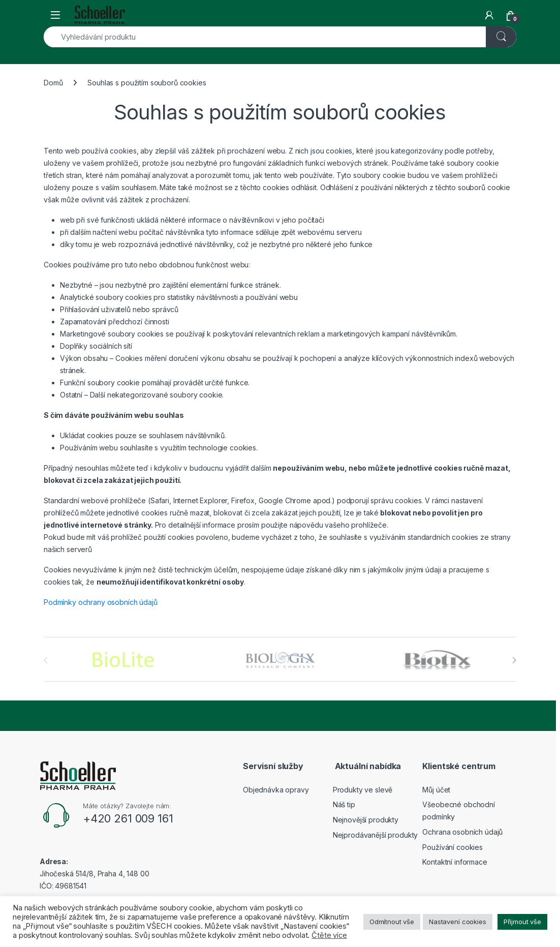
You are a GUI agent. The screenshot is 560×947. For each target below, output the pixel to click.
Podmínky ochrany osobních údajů (101, 602)
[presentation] (514, 660)
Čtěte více (329, 935)
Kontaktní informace (455, 862)
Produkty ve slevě (363, 790)
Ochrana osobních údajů (462, 832)
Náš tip (344, 804)
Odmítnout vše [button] (392, 922)
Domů (53, 83)
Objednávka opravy (276, 790)
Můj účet (436, 790)
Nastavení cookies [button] (458, 922)
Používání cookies (453, 847)
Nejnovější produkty (366, 820)
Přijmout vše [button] (522, 922)
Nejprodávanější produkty (376, 835)
